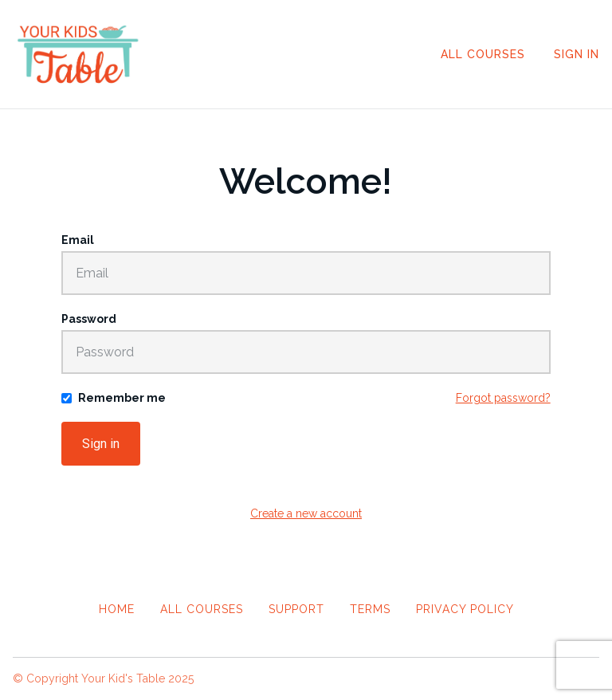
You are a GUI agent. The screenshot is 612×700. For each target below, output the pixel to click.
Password (89, 319)
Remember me (122, 398)
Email (78, 240)
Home (117, 609)
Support (296, 609)
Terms (370, 609)
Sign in (101, 444)
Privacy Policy (465, 609)
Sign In (577, 54)
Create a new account (306, 513)
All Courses (483, 54)
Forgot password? (503, 398)
